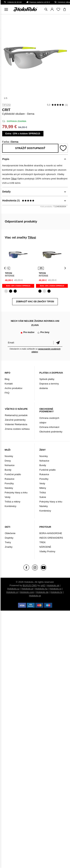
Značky (9, 547)
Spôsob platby (47, 379)
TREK (42, 542)
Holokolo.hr (57, 592)
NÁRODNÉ (45, 547)
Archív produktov (14, 388)
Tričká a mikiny (13, 502)
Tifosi (6, 105)
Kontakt (9, 384)
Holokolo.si (12, 592)
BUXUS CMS (30, 585)
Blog (7, 379)
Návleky (9, 488)
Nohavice (10, 465)
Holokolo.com (27, 592)
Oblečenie (10, 533)
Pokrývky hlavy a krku (16, 493)
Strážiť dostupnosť (30, 148)
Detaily (7, 192)
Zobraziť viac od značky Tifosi (35, 302)
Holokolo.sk (53, 585)
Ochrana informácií (49, 427)
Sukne (43, 497)
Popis (6, 159)
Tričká (42, 493)
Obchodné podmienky (51, 432)
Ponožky (9, 483)
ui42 (43, 585)
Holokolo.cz (13, 589)
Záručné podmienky (15, 420)
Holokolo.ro (55, 589)
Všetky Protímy (47, 551)
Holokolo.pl (27, 589)
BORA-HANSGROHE (51, 533)
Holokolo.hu (41, 589)
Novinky (9, 456)
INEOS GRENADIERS (51, 538)
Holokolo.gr (35, 596)
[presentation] (5, 268)
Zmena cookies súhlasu (17, 429)
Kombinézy (11, 506)
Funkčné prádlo (13, 474)
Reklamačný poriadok (16, 415)
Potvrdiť (58, 343)
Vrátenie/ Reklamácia (16, 424)
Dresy (8, 461)
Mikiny (43, 488)
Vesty (8, 497)
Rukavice (10, 479)
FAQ (7, 393)
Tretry (8, 542)
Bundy (8, 470)
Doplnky (9, 538)
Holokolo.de (42, 592)
